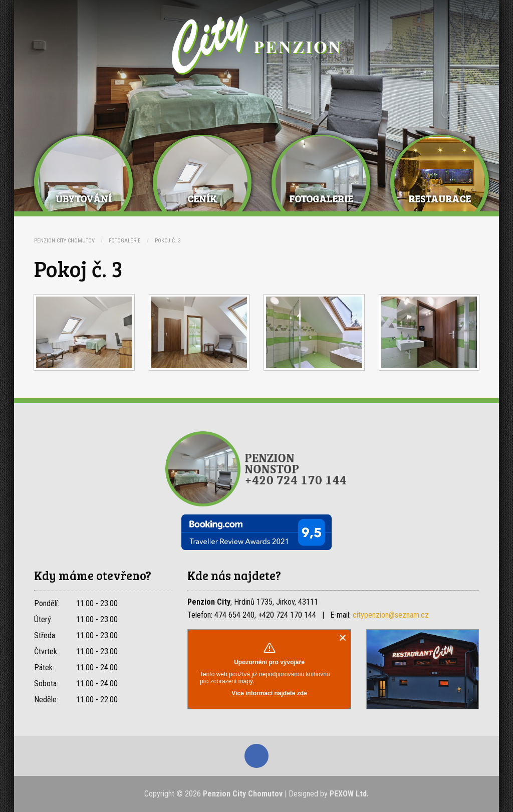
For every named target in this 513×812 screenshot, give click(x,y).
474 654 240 (234, 615)
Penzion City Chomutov (64, 241)
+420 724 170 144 (287, 615)
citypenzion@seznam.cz (391, 615)
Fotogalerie (125, 241)
